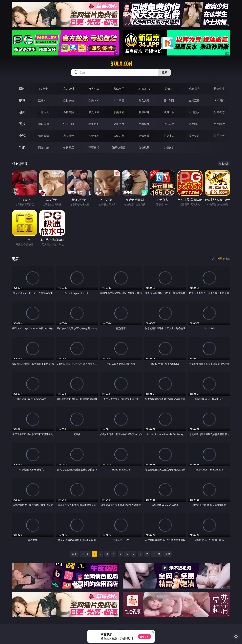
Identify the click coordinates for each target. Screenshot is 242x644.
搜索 (165, 72)
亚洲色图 (69, 124)
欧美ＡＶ (94, 100)
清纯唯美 (169, 124)
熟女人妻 (144, 100)
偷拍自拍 (69, 112)
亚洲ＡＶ (44, 100)
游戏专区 (119, 89)
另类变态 (219, 112)
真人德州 (69, 89)
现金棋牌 (194, 89)
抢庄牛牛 (219, 89)
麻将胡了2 (144, 89)
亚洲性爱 (44, 112)
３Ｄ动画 (119, 100)
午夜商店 (69, 147)
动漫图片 (119, 124)
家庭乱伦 (69, 136)
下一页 (157, 554)
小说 (22, 136)
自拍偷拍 (69, 100)
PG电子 (43, 89)
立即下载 (145, 637)
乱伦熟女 (194, 112)
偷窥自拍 (44, 124)
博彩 (22, 89)
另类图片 (219, 124)
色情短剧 (169, 147)
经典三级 (169, 112)
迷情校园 (144, 136)
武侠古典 (119, 136)
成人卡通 (94, 112)
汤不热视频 (119, 147)
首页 (74, 554)
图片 (22, 124)
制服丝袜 (144, 112)
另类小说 (169, 136)
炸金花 (169, 89)
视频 (22, 100)
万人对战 (94, 89)
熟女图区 (194, 124)
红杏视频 (144, 147)
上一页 (85, 554)
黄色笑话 (194, 136)
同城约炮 (44, 147)
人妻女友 (94, 136)
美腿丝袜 (144, 124)
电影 (22, 112)
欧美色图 (94, 124)
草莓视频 (94, 147)
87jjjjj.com (121, 64)
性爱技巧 (219, 136)
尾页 (168, 554)
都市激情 (44, 136)
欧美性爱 (119, 112)
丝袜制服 (169, 100)
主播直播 (194, 100)
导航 (22, 147)
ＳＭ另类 (219, 100)
